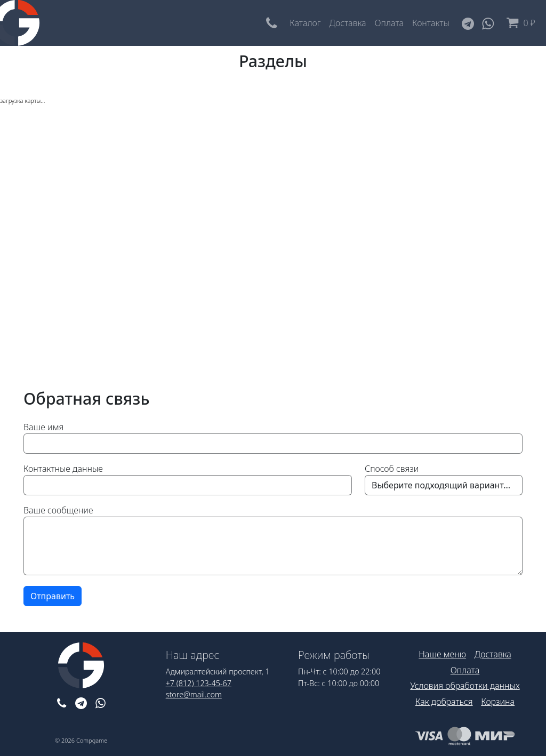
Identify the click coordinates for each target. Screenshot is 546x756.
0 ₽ (519, 23)
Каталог (305, 23)
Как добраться (444, 702)
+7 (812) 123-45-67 (199, 683)
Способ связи (392, 469)
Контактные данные (63, 469)
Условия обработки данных (465, 686)
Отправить (53, 596)
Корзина (498, 702)
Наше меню (442, 654)
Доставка (348, 23)
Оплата (390, 23)
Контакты (431, 23)
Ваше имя (43, 427)
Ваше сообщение (58, 510)
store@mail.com (194, 694)
